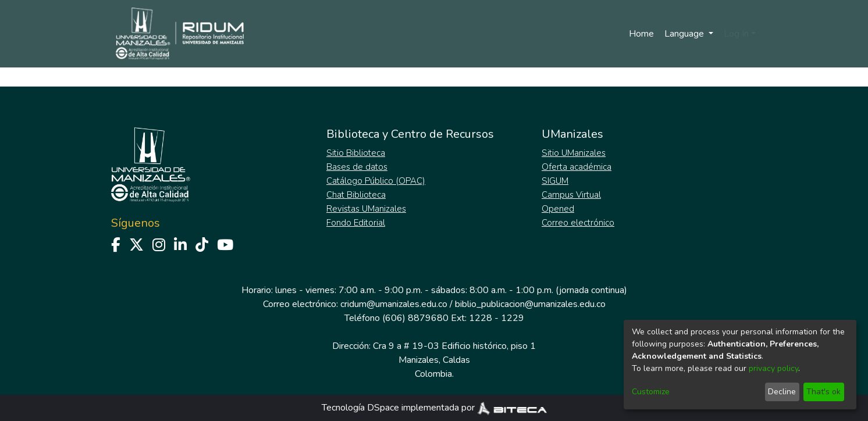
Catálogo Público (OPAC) (376, 181)
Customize (651, 392)
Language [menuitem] (685, 34)
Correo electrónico (578, 223)
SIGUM (555, 181)
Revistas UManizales (366, 209)
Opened (558, 209)
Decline (782, 392)
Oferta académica (577, 167)
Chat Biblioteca (356, 195)
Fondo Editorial (356, 223)
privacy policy (773, 368)
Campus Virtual (571, 195)
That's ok (823, 392)
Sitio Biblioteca (356, 153)
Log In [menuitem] (736, 34)
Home (641, 34)
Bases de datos (357, 167)
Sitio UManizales (574, 153)
